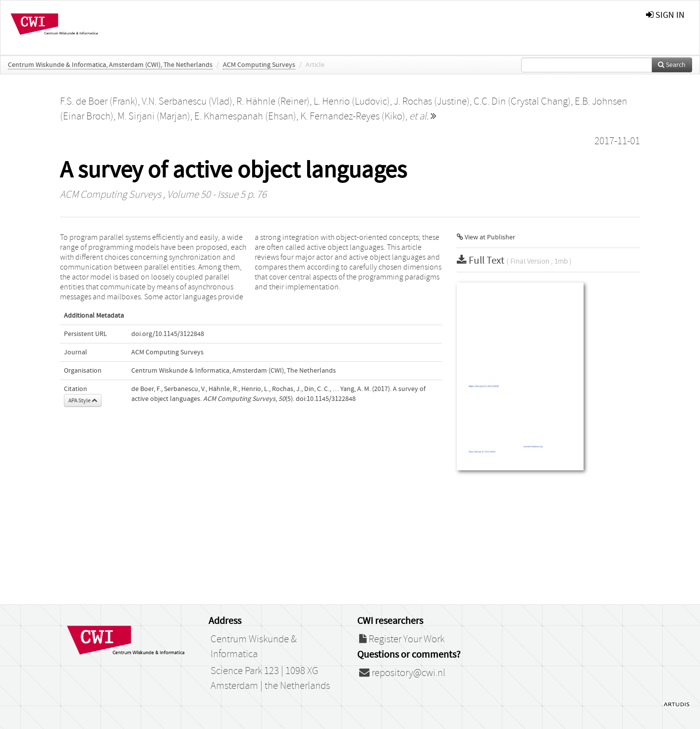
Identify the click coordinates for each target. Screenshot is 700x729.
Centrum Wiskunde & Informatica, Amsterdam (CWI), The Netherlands (110, 65)
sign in (665, 15)
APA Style (83, 400)
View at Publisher (486, 237)
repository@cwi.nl (402, 673)
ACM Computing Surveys (259, 65)
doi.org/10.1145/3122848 (168, 334)
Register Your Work (402, 639)
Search (672, 65)
